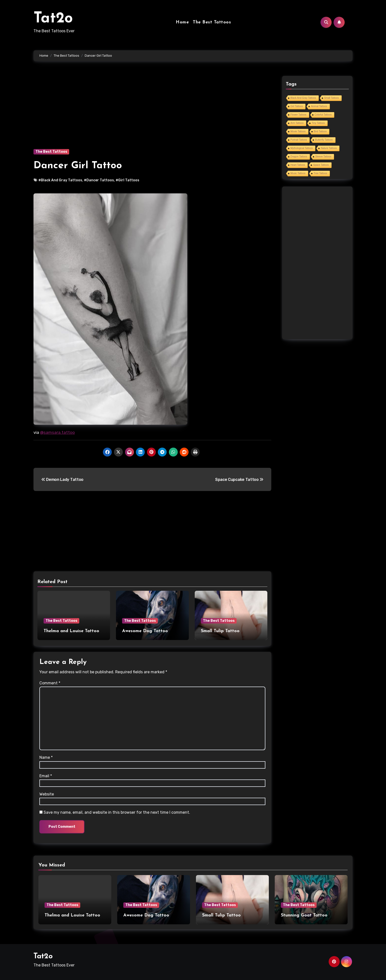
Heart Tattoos (298, 165)
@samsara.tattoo (57, 432)
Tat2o (53, 19)
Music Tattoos (298, 173)
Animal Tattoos (319, 106)
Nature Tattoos (329, 148)
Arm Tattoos (297, 123)
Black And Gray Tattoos (303, 98)
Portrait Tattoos (299, 140)
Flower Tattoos (298, 115)
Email (46, 776)
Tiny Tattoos (318, 123)
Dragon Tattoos (299, 157)
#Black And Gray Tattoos (60, 180)
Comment (50, 683)
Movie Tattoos (298, 131)
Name (46, 757)
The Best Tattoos (212, 22)
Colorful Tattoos (323, 115)
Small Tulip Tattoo (220, 631)
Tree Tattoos (320, 173)
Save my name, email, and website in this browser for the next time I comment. (117, 812)
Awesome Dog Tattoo (145, 631)
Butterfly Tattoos (324, 140)
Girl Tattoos (297, 106)
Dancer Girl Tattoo (78, 166)
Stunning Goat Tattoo (304, 915)
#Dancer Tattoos (99, 180)
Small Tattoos (332, 98)
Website (47, 794)
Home (182, 22)
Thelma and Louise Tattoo (71, 631)
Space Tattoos (321, 165)
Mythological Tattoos (302, 148)
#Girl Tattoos (128, 180)
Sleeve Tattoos (323, 157)
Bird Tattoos (320, 131)
